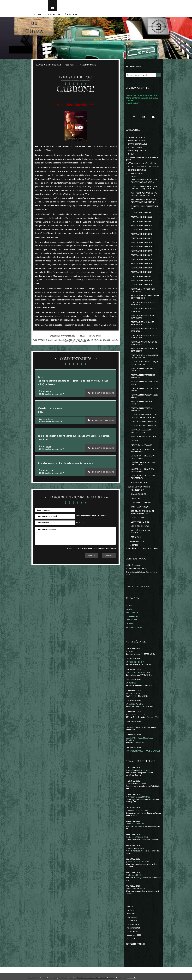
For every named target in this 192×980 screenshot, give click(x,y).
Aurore (49, 447)
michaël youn (96, 340)
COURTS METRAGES (136, 173)
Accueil (39, 14)
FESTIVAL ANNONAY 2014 (141, 242)
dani (75, 342)
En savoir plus (132, 978)
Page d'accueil (71, 65)
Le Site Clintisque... (134, 565)
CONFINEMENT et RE (137, 170)
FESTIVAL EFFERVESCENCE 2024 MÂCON (144, 389)
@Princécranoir (132, 797)
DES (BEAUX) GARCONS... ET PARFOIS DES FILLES (142, 512)
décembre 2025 (133, 924)
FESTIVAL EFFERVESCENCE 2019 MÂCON (144, 383)
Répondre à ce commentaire (100, 393)
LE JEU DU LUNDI (138, 518)
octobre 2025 (132, 931)
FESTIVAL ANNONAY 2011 (141, 230)
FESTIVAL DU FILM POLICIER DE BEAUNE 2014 (144, 330)
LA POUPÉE (131, 683)
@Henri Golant (132, 862)
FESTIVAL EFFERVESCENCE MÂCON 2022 (142, 409)
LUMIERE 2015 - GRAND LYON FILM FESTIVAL (143, 450)
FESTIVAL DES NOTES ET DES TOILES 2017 (143, 290)
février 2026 (132, 917)
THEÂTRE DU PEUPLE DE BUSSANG (143, 548)
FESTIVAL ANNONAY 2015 (141, 247)
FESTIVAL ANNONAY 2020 (141, 268)
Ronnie (49, 391)
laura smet (68, 342)
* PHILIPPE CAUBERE (137, 137)
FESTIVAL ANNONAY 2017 (141, 255)
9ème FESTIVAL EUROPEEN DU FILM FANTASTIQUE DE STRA (144, 201)
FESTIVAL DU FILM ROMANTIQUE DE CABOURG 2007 (144, 356)
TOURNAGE (136, 537)
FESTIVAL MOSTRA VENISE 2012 (144, 421)
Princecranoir (132, 810)
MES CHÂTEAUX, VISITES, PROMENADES (141, 532)
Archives (54, 14)
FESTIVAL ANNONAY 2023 (141, 276)
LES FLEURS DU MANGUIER (138, 672)
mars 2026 (131, 914)
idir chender (83, 342)
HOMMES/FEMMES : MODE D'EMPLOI (143, 751)
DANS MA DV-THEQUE (140, 507)
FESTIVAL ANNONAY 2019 (141, 263)
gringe (86, 340)
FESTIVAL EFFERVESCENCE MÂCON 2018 (142, 403)
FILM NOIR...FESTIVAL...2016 (142, 445)
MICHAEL (130, 651)
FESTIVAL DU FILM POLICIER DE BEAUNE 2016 (144, 343)
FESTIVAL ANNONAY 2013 (141, 238)
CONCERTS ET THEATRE (141, 503)
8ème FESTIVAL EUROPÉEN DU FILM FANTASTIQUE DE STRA (144, 194)
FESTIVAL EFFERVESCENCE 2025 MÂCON (144, 396)
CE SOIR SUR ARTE (88, 65)
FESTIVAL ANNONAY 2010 (141, 225)
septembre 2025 (134, 935)
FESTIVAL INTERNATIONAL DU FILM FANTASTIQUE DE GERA (144, 416)
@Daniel (129, 770)
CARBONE (76, 89)
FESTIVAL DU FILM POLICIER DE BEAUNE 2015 (144, 336)
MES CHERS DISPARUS (140, 526)
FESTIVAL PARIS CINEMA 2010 (143, 436)
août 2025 (131, 938)
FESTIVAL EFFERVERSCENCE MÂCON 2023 (143, 376)
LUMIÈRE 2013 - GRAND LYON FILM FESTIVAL (143, 470)
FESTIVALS (132, 177)
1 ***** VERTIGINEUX (137, 140)
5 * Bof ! (131, 154)
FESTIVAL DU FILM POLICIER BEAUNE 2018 (142, 317)
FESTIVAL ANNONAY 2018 (141, 259)
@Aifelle (129, 848)
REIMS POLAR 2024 (139, 482)
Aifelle (129, 875)
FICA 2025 (135, 441)
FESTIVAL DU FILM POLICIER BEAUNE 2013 (142, 310)
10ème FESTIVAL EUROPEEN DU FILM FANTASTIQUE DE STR (144, 181)
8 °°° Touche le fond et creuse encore (143, 166)
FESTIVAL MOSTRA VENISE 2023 (144, 426)
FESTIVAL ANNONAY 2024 (141, 280)
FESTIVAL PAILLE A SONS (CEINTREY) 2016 (141, 431)
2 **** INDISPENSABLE (137, 144)
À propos (71, 14)
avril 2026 (131, 910)
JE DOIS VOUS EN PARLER (139, 487)
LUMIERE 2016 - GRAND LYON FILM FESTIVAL (143, 457)
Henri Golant (131, 620)
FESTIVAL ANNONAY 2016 (141, 251)
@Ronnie (50, 419)
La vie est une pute (136, 542)
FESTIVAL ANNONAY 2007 (141, 213)
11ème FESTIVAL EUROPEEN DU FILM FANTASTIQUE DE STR (144, 187)
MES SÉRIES (133, 545)
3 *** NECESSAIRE (68, 336)
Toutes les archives (136, 944)
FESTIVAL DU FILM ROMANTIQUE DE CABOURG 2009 (144, 363)
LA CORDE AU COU (134, 704)
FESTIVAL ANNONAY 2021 (141, 272)
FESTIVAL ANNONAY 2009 (141, 221)
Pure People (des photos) (136, 568)
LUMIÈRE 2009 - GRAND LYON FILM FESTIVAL (143, 464)
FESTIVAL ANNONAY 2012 (141, 234)
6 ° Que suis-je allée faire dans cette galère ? (142, 159)
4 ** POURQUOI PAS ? (137, 151)
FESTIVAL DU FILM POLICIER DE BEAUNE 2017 (144, 350)
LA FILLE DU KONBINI (135, 662)
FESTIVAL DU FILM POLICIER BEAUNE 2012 (142, 303)
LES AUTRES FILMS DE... (140, 522)
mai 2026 (131, 907)
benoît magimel (76, 340)
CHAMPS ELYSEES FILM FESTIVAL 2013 (144, 207)
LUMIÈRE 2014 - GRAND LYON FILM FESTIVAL (143, 477)
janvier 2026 (132, 921)
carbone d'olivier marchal (50, 340)
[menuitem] (39, 14)
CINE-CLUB (135, 498)
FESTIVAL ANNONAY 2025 (141, 285)
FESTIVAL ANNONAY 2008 (141, 217)
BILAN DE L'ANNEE (138, 494)
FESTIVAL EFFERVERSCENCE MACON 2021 (143, 370)
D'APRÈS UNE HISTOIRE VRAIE (49, 65)
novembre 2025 (134, 928)
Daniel (129, 824)
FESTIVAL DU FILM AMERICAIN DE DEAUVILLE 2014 (145, 297)
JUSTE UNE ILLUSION (135, 714)
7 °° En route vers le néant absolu (142, 163)
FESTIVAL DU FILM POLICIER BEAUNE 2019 (142, 323)
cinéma (65, 340)
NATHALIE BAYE (133, 693)
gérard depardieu (110, 340)
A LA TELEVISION (138, 490)
